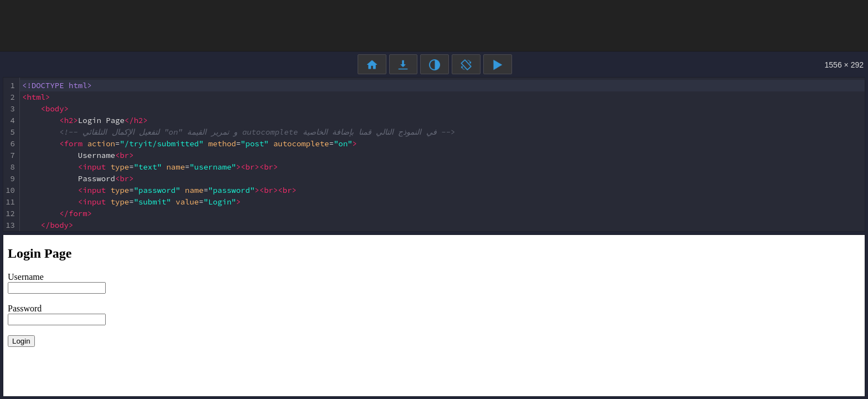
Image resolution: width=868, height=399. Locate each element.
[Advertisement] (434, 25)
